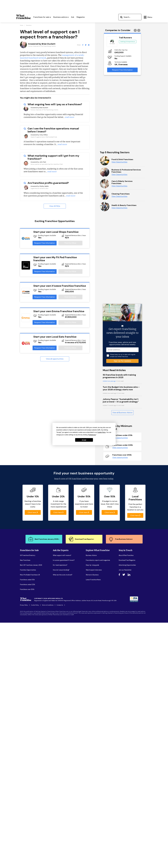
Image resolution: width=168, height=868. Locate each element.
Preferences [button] (92, 435)
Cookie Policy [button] (101, 432)
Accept (84, 440)
